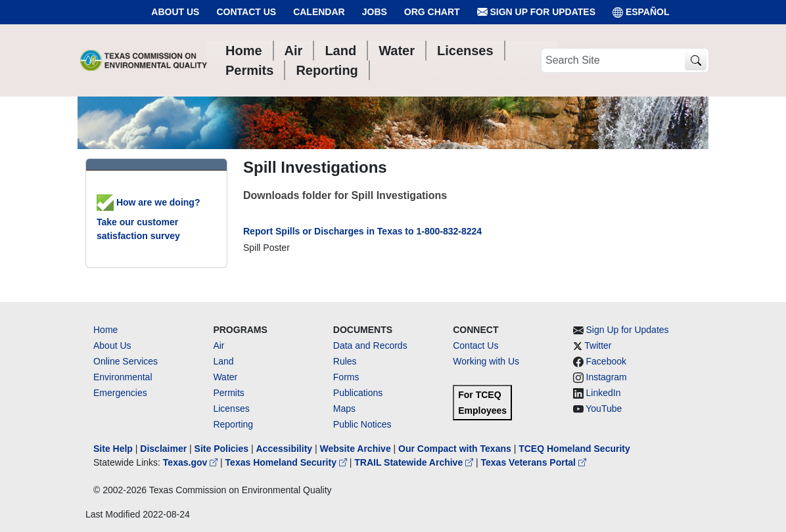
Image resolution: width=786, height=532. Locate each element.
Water (225, 377)
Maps (344, 409)
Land (223, 361)
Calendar (319, 12)
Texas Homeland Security (288, 462)
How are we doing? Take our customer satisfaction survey (148, 219)
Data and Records (370, 345)
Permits (228, 393)
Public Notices (362, 424)
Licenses (231, 409)
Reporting (233, 424)
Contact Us (246, 12)
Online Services (126, 361)
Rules (345, 361)
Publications (358, 393)
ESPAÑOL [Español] (641, 12)
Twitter (598, 345)
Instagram (607, 377)
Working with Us (486, 361)
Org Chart (432, 12)
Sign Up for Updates (536, 12)
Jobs (375, 12)
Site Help (113, 449)
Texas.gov (192, 462)
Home (105, 330)
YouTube (604, 409)
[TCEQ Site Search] (696, 61)
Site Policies (221, 449)
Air (219, 345)
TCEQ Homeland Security (574, 449)
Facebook (606, 361)
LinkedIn (604, 393)
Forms (346, 377)
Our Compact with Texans (455, 449)
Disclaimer (163, 449)
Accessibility (285, 449)
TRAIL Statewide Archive (415, 462)
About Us (175, 12)
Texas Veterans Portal (534, 462)
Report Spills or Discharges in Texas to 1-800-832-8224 (362, 231)
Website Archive (356, 449)
